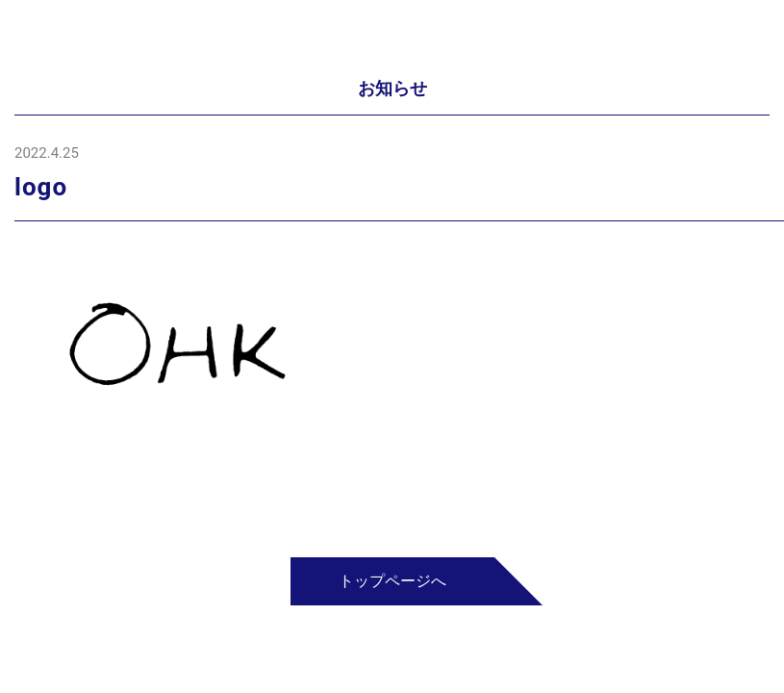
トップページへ (392, 581)
